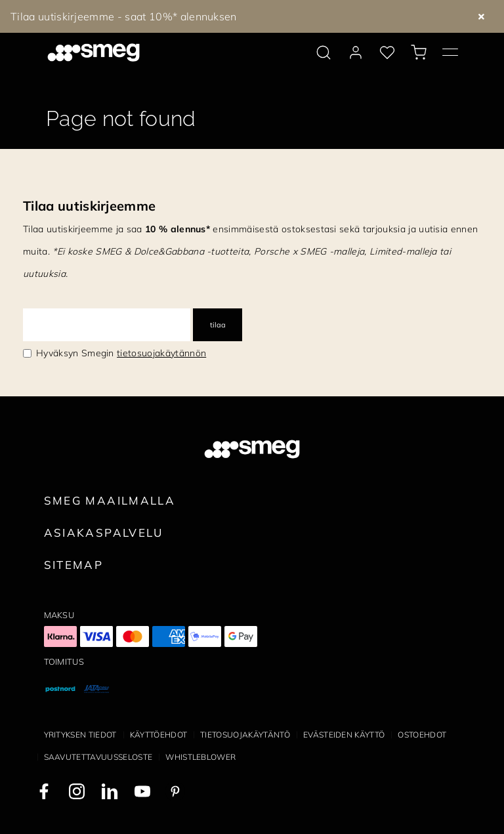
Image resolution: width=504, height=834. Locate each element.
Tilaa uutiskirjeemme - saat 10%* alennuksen (124, 16)
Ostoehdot (422, 735)
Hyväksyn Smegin (121, 353)
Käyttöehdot (159, 735)
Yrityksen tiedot (80, 735)
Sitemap (74, 565)
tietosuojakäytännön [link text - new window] (161, 353)
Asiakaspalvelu (104, 532)
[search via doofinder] (324, 52)
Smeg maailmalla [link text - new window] (110, 500)
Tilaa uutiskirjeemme (89, 206)
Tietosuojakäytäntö (245, 735)
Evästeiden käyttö (344, 735)
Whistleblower (200, 757)
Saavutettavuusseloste (98, 757)
